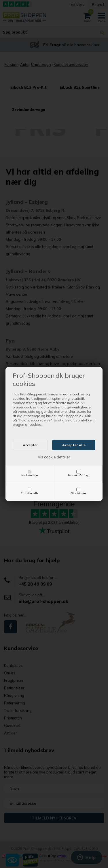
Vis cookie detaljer (54, 457)
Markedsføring (78, 475)
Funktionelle (30, 493)
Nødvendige (30, 475)
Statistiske (78, 493)
